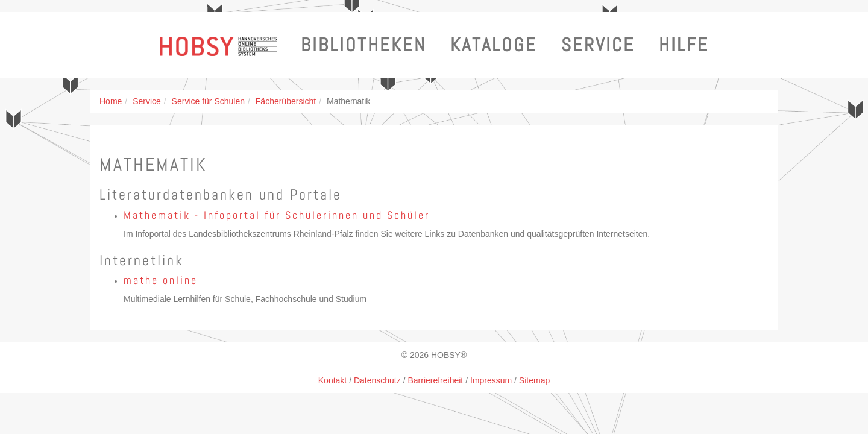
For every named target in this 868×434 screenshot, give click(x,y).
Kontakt (332, 380)
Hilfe (684, 45)
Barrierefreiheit (435, 380)
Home (111, 101)
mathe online (161, 280)
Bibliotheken (363, 45)
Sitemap (534, 380)
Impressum (491, 380)
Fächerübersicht (286, 101)
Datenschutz (377, 380)
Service (598, 45)
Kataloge (494, 45)
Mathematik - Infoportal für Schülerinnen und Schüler (277, 215)
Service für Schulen (208, 101)
